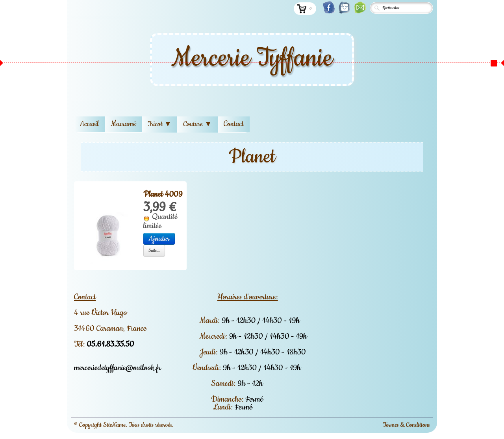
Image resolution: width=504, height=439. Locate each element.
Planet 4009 (163, 194)
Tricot (159, 124)
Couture (197, 124)
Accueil (89, 124)
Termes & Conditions (406, 425)
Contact (234, 124)
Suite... (154, 250)
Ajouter (159, 239)
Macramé (123, 124)
